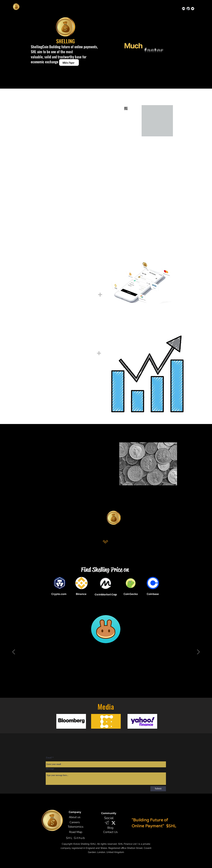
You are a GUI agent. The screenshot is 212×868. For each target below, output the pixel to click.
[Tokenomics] (76, 827)
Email (49, 758)
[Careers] (75, 822)
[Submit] (158, 789)
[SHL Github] (76, 838)
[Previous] (14, 652)
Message (50, 769)
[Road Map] (76, 832)
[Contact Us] (110, 832)
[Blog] (110, 828)
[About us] (75, 817)
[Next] (198, 652)
